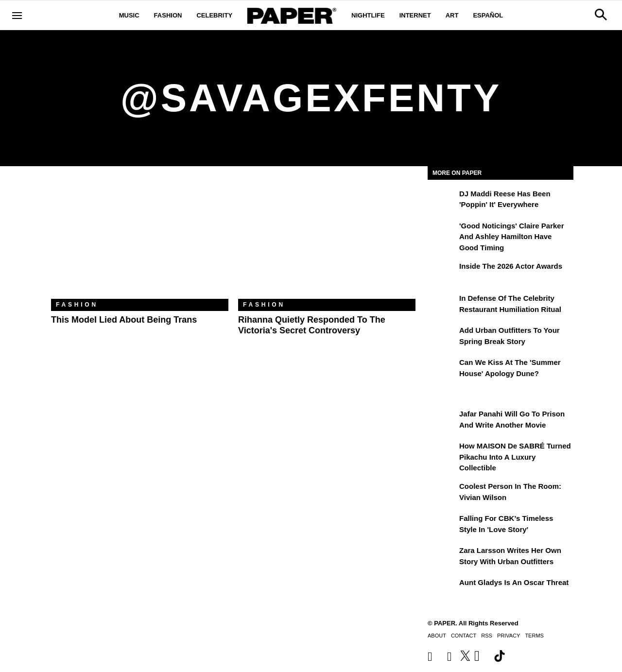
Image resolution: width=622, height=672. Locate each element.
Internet (415, 15)
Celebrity (214, 15)
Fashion (168, 15)
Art (452, 15)
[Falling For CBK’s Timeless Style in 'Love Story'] (442, 525)
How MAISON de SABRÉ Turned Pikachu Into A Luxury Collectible (515, 457)
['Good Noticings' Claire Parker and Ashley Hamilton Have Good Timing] (442, 233)
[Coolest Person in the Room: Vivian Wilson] (442, 493)
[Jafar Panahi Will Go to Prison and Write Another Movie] (442, 421)
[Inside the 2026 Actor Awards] (442, 273)
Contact (464, 636)
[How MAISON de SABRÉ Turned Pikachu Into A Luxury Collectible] (442, 453)
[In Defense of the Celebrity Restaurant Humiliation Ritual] (442, 305)
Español (488, 15)
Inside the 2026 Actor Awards (511, 266)
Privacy (509, 636)
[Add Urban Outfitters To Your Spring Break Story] (442, 337)
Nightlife (368, 15)
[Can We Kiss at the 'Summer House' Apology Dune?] (442, 369)
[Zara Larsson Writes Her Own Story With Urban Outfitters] (442, 557)
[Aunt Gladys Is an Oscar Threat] (442, 589)
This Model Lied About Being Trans (124, 320)
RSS (487, 636)
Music (129, 15)
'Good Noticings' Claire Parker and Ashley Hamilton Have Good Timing (512, 237)
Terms (534, 636)
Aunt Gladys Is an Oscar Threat (514, 582)
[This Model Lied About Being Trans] (140, 240)
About (437, 636)
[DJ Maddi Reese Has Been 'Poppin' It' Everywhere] (442, 201)
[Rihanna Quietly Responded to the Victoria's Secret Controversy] (327, 240)
